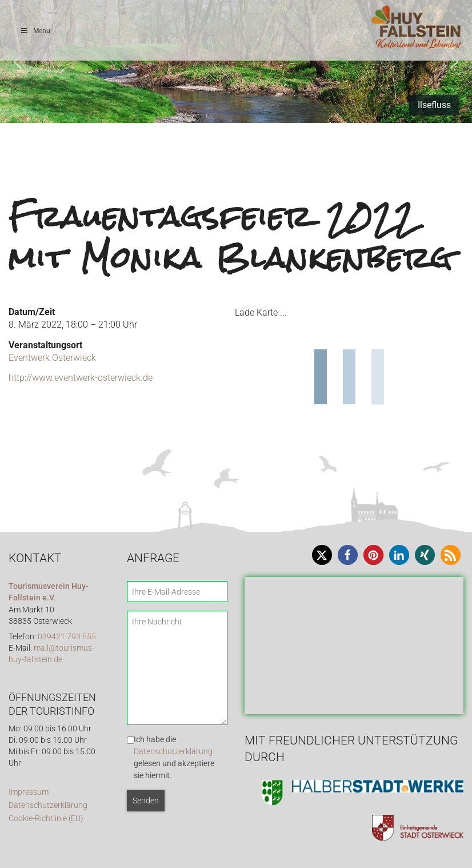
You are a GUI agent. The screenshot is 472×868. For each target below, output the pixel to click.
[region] (236, 61)
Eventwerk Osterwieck (52, 358)
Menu (35, 31)
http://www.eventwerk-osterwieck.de (81, 378)
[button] (18, 62)
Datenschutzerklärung (48, 805)
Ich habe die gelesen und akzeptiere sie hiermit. (174, 758)
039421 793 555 (67, 637)
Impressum (29, 792)
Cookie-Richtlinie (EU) (46, 819)
